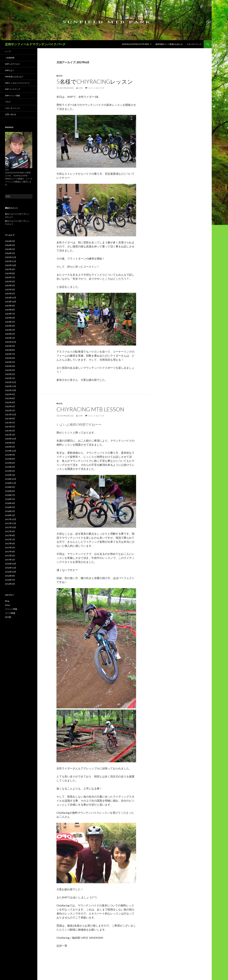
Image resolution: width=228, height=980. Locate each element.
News (8, 605)
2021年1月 (10, 435)
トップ (8, 51)
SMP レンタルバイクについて (17, 83)
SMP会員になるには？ (14, 77)
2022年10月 (11, 390)
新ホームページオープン (16, 214)
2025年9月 (10, 269)
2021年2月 (10, 431)
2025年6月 (10, 281)
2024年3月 (10, 330)
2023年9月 (10, 346)
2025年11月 (11, 261)
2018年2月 (10, 511)
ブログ (8, 102)
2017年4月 (10, 552)
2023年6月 (10, 358)
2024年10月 (11, 302)
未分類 (8, 617)
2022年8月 (10, 398)
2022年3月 (10, 406)
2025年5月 (10, 285)
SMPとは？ (10, 70)
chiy (81, 88)
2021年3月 (10, 427)
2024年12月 (11, 298)
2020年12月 (11, 439)
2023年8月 (10, 350)
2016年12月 (11, 564)
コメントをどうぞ (96, 88)
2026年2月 (10, 249)
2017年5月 (10, 548)
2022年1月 (10, 410)
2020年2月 (10, 447)
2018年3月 (10, 507)
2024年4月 (10, 326)
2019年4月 (10, 467)
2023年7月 (10, 354)
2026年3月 (10, 245)
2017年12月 (11, 519)
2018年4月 (10, 503)
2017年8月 (10, 535)
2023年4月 (10, 366)
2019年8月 (10, 459)
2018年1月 (10, 515)
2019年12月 (11, 451)
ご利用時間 (10, 58)
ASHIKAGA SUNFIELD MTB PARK (135, 44)
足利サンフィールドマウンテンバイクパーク (35, 44)
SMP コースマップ (13, 89)
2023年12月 (11, 342)
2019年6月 (10, 463)
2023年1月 (10, 378)
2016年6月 (10, 584)
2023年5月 (10, 362)
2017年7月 (10, 539)
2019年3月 (10, 471)
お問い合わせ (11, 114)
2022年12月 (11, 382)
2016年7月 (10, 580)
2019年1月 (10, 475)
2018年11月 (11, 483)
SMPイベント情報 (12, 95)
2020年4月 (10, 443)
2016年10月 (11, 572)
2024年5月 (10, 322)
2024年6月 (10, 318)
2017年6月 (10, 544)
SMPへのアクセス (12, 64)
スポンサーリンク (194, 44)
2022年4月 (10, 402)
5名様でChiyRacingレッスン (95, 81)
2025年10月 (11, 265)
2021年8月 (10, 419)
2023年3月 (10, 370)
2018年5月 (10, 499)
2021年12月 (11, 414)
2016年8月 (10, 576)
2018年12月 (11, 479)
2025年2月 (10, 294)
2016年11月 (11, 568)
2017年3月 (10, 556)
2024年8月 (10, 310)
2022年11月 (11, 386)
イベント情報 (11, 609)
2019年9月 (10, 455)
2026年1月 (10, 253)
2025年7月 (10, 277)
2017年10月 (11, 527)
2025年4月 (10, 290)
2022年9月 (10, 394)
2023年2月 (10, 374)
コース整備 (10, 613)
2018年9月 (10, 487)
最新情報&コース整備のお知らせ (169, 44)
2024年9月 (10, 306)
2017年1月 (10, 560)
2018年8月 (10, 491)
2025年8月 (10, 273)
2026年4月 (10, 241)
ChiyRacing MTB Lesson (90, 409)
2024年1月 (10, 338)
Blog (59, 76)
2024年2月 (10, 334)
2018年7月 (10, 495)
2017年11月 (11, 523)
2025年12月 (11, 257)
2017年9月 (10, 531)
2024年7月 (10, 314)
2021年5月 (10, 423)
